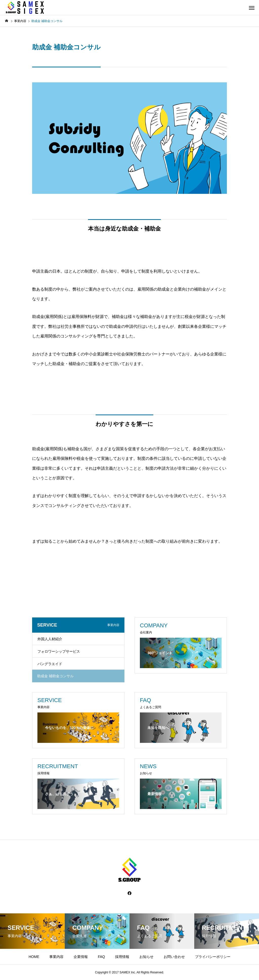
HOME (34, 957)
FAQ (101, 957)
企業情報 (81, 957)
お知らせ (146, 957)
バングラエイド (50, 664)
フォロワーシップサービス (59, 651)
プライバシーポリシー (213, 957)
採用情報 (122, 957)
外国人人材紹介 (50, 639)
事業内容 (56, 957)
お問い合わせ (174, 957)
